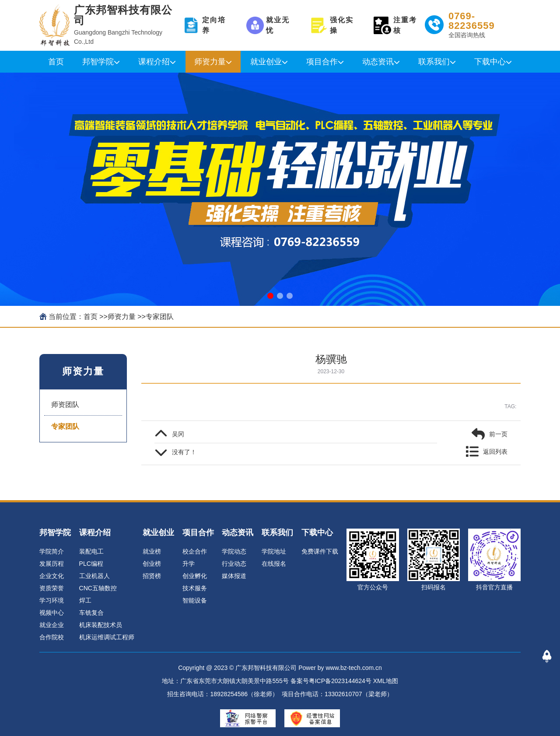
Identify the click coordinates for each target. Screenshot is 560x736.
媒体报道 (234, 576)
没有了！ (184, 452)
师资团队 (65, 405)
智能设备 (195, 600)
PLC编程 (91, 564)
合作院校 (52, 637)
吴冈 (178, 434)
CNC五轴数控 (98, 588)
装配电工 (91, 551)
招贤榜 (152, 576)
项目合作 (322, 62)
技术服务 (195, 588)
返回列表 (495, 452)
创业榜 (152, 564)
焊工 (85, 600)
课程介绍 (154, 62)
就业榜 (152, 551)
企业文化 (52, 576)
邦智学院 (98, 62)
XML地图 (386, 681)
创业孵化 (195, 576)
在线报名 (274, 564)
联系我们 (434, 62)
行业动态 (234, 564)
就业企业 (52, 625)
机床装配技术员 (101, 625)
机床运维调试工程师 (107, 637)
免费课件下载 (320, 551)
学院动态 (234, 551)
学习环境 (52, 600)
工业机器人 (94, 576)
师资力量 (210, 62)
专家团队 (160, 317)
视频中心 (52, 613)
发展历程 (52, 564)
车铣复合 (91, 613)
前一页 (498, 434)
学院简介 (52, 551)
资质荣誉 (52, 588)
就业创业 (266, 62)
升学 (189, 564)
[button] (270, 296)
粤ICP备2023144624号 (340, 681)
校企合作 (195, 551)
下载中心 (490, 62)
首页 (56, 62)
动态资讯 (378, 62)
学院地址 (274, 551)
